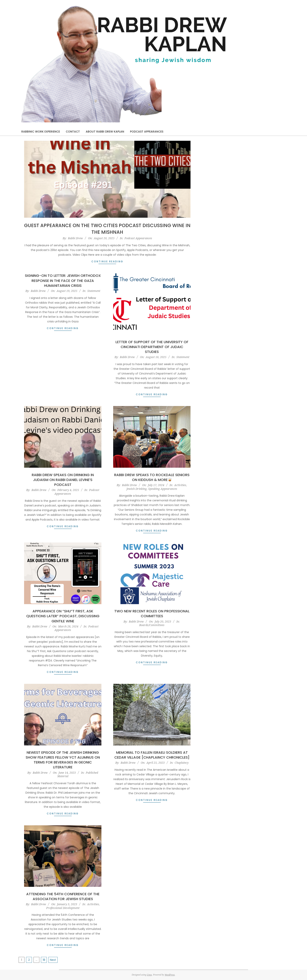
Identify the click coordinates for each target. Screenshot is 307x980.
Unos (149, 975)
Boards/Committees (152, 625)
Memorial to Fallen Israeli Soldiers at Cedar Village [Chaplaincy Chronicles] (152, 755)
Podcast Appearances (138, 238)
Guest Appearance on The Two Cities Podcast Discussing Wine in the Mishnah (107, 229)
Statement (94, 291)
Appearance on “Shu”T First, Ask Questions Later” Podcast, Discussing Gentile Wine (63, 616)
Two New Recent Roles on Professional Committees (152, 614)
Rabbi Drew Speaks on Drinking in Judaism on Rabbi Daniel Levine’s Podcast (63, 480)
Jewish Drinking (137, 489)
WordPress (170, 975)
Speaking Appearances (163, 489)
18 (44, 960)
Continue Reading (107, 261)
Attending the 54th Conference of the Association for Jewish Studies (63, 896)
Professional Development (63, 908)
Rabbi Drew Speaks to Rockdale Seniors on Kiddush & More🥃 (152, 477)
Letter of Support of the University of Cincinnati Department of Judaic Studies (152, 347)
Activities (180, 485)
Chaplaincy (182, 763)
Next (53, 960)
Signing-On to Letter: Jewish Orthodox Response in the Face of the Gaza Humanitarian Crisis (63, 280)
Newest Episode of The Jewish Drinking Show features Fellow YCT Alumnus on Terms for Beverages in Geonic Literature (63, 760)
